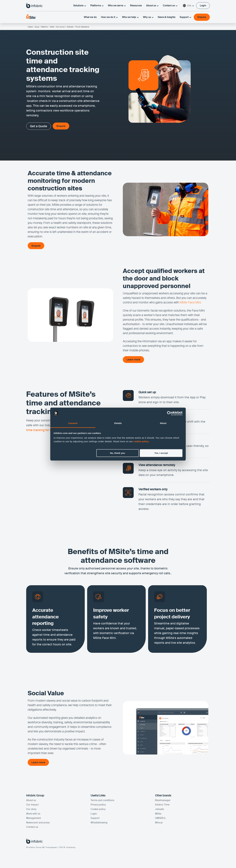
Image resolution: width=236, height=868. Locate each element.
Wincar (159, 824)
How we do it (109, 18)
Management (33, 819)
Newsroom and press (38, 824)
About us (152, 6)
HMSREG (160, 819)
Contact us (170, 6)
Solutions (80, 6)
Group (37, 27)
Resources (136, 6)
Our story (31, 810)
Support (185, 18)
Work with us (33, 815)
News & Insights (167, 18)
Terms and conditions (102, 801)
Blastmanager (163, 801)
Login (94, 815)
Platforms (97, 6)
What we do (90, 18)
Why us (148, 18)
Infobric (30, 27)
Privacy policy (98, 806)
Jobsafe (159, 810)
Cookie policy (98, 810)
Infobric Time (162, 806)
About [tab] (163, 423)
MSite (52, 27)
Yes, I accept (161, 453)
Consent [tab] (73, 423)
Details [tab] (118, 423)
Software (70, 27)
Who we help (130, 18)
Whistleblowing (99, 824)
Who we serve (117, 6)
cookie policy (141, 442)
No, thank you (117, 453)
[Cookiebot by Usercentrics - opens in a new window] (169, 413)
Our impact (32, 806)
